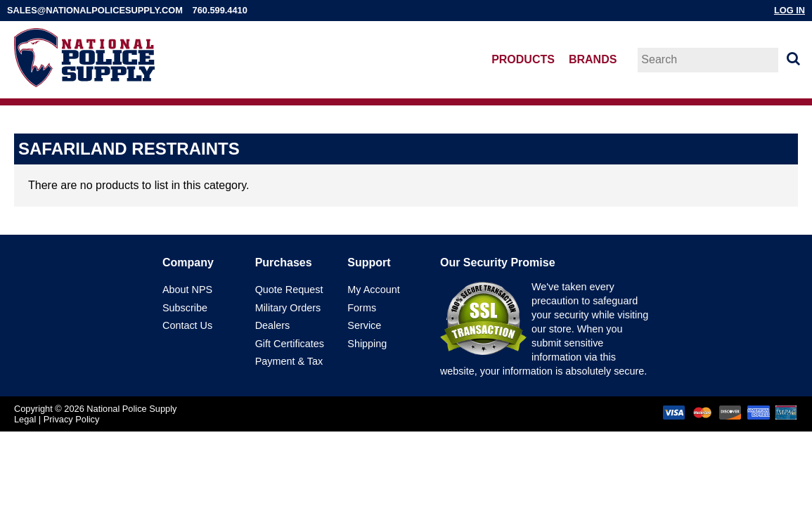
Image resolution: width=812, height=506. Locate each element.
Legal (25, 419)
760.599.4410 (220, 10)
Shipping (367, 344)
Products (523, 59)
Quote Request (289, 290)
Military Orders (288, 308)
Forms (362, 308)
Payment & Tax (289, 361)
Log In (790, 10)
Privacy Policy (72, 419)
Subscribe (185, 308)
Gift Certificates (290, 344)
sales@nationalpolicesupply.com (95, 10)
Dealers (273, 325)
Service (364, 325)
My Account (373, 290)
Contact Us (187, 325)
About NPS (187, 290)
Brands (593, 59)
